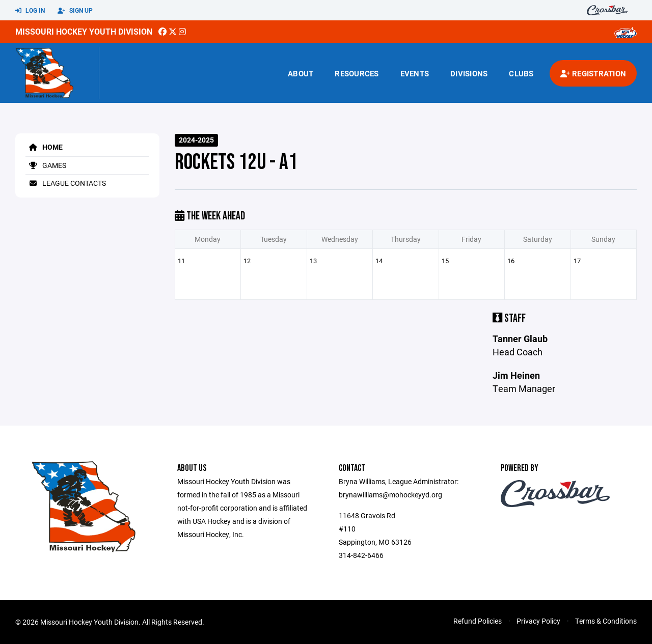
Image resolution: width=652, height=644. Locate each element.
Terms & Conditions (606, 621)
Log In (30, 11)
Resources (357, 73)
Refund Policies (478, 621)
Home (44, 147)
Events (415, 73)
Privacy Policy (538, 621)
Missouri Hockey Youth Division (84, 31)
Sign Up (75, 11)
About (301, 73)
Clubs (521, 73)
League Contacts (66, 183)
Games (46, 165)
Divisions (469, 73)
